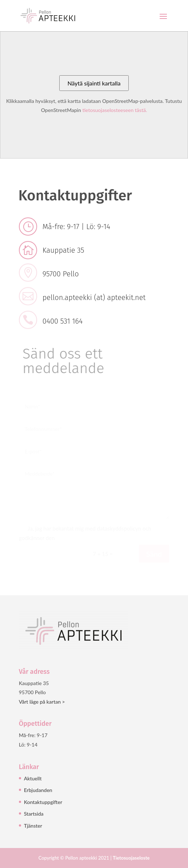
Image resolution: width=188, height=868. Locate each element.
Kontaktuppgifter (43, 802)
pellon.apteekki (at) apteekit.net (94, 297)
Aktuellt (33, 778)
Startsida (34, 814)
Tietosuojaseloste (131, 858)
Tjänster (33, 826)
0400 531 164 (63, 321)
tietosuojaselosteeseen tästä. (115, 110)
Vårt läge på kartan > (42, 702)
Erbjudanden (38, 790)
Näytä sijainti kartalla (94, 83)
